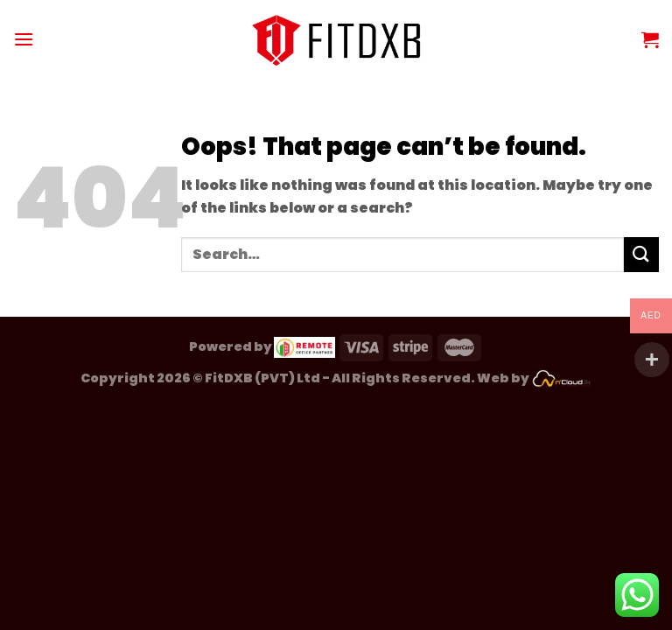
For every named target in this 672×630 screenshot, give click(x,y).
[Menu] (24, 39)
